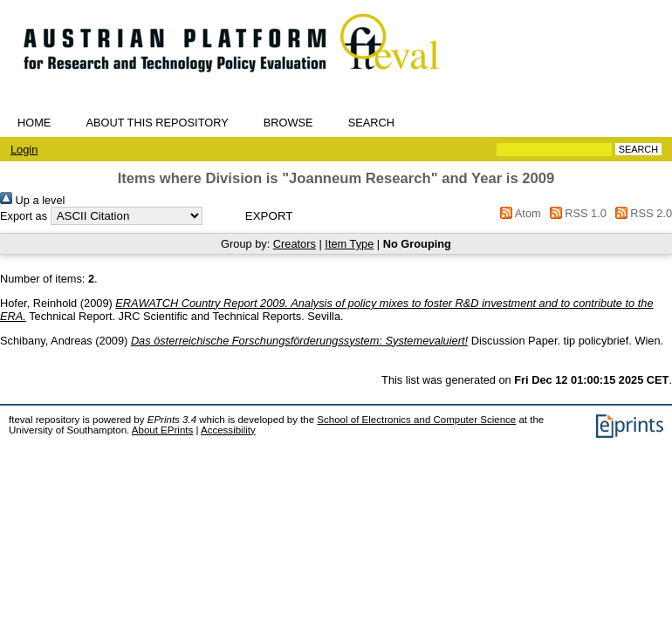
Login (24, 150)
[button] (269, 216)
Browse (288, 123)
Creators (295, 244)
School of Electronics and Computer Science (416, 420)
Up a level (32, 200)
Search (371, 123)
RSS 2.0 (641, 213)
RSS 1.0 (575, 213)
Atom (518, 213)
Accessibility (228, 430)
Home (34, 123)
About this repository (157, 123)
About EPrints (162, 430)
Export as (24, 216)
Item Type (349, 244)
